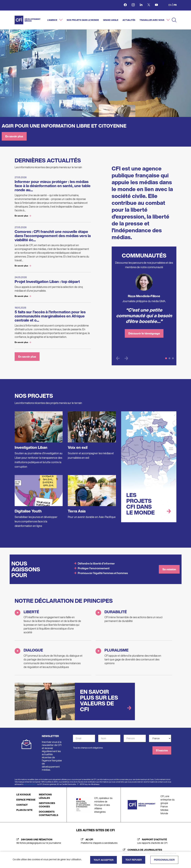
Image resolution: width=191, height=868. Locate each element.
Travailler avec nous (152, 20)
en (170, 5)
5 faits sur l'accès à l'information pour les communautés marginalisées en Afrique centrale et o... (50, 316)
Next (126, 358)
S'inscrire (162, 750)
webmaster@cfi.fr (30, 784)
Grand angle (111, 20)
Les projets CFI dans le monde (140, 504)
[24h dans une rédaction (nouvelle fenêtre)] (38, 841)
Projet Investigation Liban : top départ (47, 282)
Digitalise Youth (28, 511)
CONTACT (22, 805)
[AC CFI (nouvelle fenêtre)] (98, 841)
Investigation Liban (31, 447)
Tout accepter (104, 860)
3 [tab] (173, 358)
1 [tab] (166, 358)
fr (175, 5)
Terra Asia (77, 511)
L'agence (52, 20)
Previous (118, 358)
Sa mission (169, 569)
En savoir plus (14, 136)
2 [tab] (169, 358)
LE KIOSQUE (24, 794)
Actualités (129, 20)
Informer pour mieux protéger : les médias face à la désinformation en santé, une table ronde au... (53, 186)
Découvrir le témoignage (144, 333)
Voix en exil (78, 447)
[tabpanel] (144, 307)
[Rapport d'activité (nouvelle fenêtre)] (152, 841)
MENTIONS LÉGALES (45, 796)
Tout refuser (134, 860)
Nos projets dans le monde (83, 20)
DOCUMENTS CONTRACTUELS (49, 813)
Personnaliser (164, 860)
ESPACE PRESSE (26, 800)
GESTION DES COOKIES (47, 805)
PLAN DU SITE (24, 810)
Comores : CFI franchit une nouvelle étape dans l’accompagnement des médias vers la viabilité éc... (53, 236)
